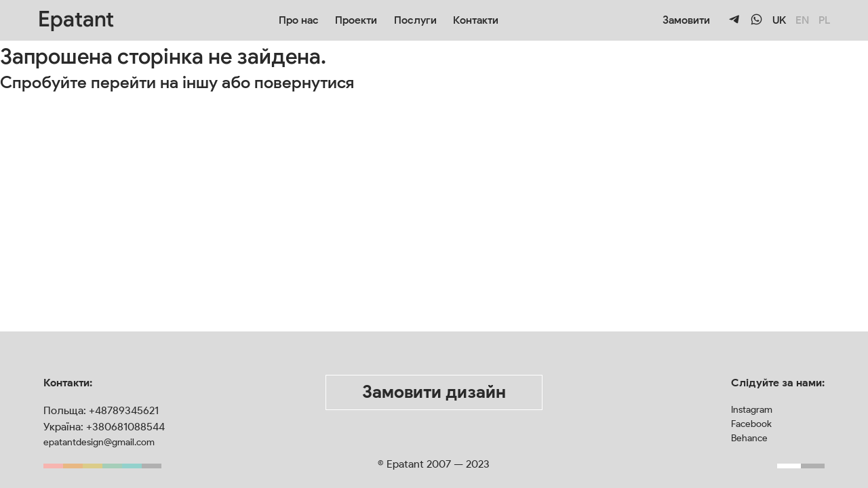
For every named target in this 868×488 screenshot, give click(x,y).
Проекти (356, 20)
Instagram (752, 410)
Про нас (299, 20)
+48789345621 (124, 410)
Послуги (415, 20)
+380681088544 (125, 427)
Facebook (751, 424)
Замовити (686, 20)
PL (824, 20)
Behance (749, 438)
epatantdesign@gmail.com (99, 442)
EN (802, 20)
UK (779, 20)
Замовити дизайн (434, 392)
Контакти (476, 20)
